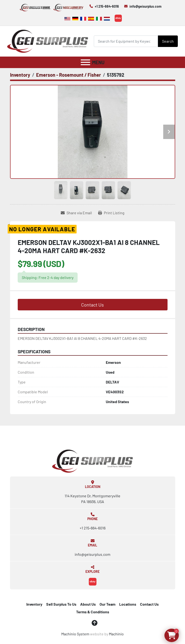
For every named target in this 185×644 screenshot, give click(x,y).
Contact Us (92, 305)
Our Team (107, 604)
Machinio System (75, 634)
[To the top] (95, 623)
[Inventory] (20, 75)
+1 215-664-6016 (107, 6)
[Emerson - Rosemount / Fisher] (69, 75)
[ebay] (118, 18)
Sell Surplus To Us (61, 604)
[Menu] (85, 62)
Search (168, 41)
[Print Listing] (111, 213)
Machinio (116, 634)
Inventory (34, 604)
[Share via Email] (76, 213)
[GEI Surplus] (93, 461)
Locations (128, 604)
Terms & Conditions (93, 612)
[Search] (126, 41)
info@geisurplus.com (146, 6)
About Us (88, 604)
